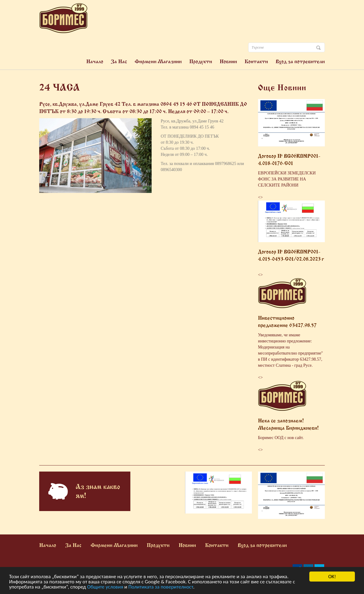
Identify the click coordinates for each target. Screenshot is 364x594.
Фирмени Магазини (158, 62)
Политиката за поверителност (161, 587)
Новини (228, 62)
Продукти (201, 62)
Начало (95, 62)
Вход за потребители (300, 62)
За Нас (119, 62)
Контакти (256, 62)
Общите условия (105, 587)
